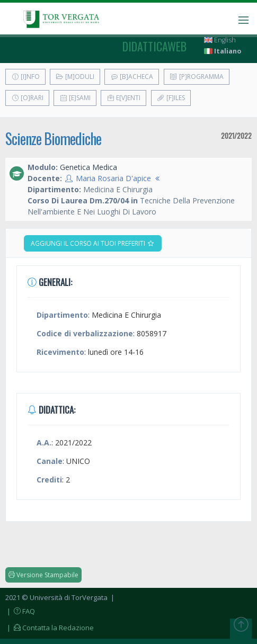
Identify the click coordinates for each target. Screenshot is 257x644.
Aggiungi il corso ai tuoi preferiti (93, 243)
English (220, 40)
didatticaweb (154, 46)
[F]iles (171, 98)
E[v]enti (123, 98)
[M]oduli (75, 77)
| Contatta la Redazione (50, 628)
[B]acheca (132, 77)
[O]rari (27, 98)
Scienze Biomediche (53, 138)
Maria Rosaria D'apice (113, 178)
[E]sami (75, 98)
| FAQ (20, 611)
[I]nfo (25, 77)
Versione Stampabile (43, 575)
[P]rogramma (197, 77)
